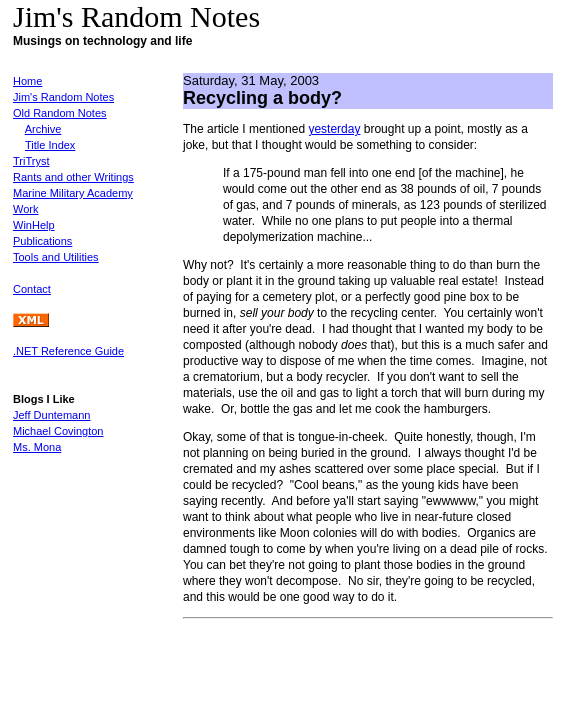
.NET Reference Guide (68, 351)
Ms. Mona (37, 447)
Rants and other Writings (73, 177)
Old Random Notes (60, 113)
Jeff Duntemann (51, 415)
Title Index (50, 145)
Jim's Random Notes (63, 97)
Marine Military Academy (73, 193)
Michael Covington (58, 431)
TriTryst (31, 161)
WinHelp (34, 225)
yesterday (334, 129)
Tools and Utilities (56, 257)
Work (25, 209)
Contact (32, 289)
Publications (42, 241)
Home (27, 81)
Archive (43, 129)
